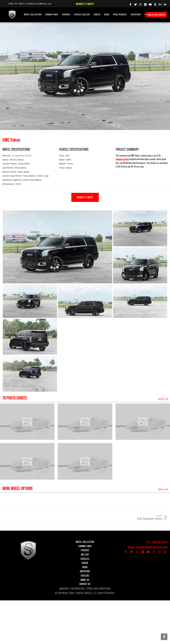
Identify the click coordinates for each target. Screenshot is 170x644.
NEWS (107, 14)
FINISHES (66, 14)
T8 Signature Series (22, 156)
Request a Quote (85, 4)
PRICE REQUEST (120, 14)
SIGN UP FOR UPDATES (156, 15)
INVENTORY (136, 14)
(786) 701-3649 (16, 4)
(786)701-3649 (160, 542)
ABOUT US (85, 580)
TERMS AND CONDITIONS (99, 588)
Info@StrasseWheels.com (39, 4)
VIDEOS (97, 14)
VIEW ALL (163, 399)
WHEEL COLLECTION (33, 14)
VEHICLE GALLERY (82, 14)
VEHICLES (85, 559)
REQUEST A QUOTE (85, 197)
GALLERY (85, 554)
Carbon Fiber (52, 14)
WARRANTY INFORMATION (72, 588)
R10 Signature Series (150, 519)
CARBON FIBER (85, 546)
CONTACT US (85, 584)
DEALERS (85, 576)
